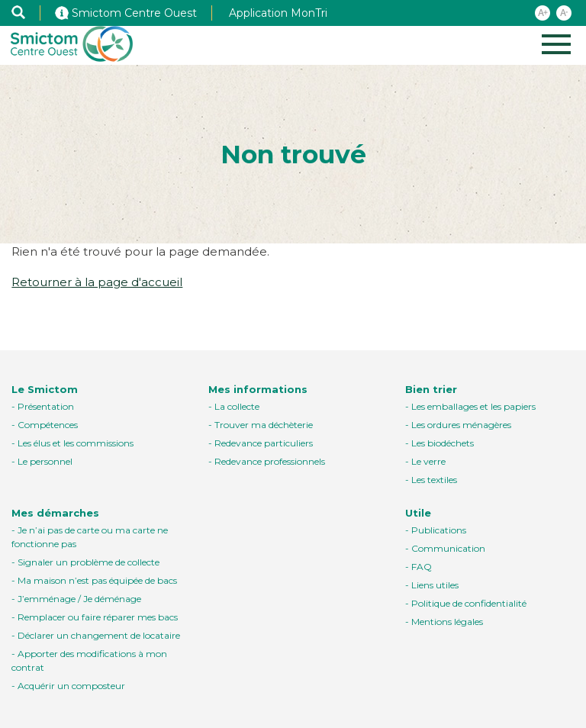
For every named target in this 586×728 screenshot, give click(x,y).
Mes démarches (55, 513)
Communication (448, 548)
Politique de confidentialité (469, 603)
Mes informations (258, 389)
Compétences (48, 425)
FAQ (422, 567)
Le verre (428, 461)
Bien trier (431, 389)
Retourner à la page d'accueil (97, 282)
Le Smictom (45, 389)
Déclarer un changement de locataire (99, 635)
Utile (418, 513)
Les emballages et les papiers (473, 406)
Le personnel (45, 461)
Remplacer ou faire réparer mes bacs (98, 617)
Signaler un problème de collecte (89, 562)
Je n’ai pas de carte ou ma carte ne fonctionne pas (90, 537)
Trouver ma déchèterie (264, 425)
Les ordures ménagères (461, 425)
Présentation (46, 406)
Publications (439, 530)
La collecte (237, 406)
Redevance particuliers (264, 443)
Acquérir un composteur (71, 686)
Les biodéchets (443, 443)
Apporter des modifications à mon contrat (89, 660)
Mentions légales (447, 622)
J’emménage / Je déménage (79, 599)
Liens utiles (435, 585)
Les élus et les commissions (76, 443)
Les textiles (434, 480)
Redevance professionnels (270, 461)
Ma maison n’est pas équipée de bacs (97, 580)
